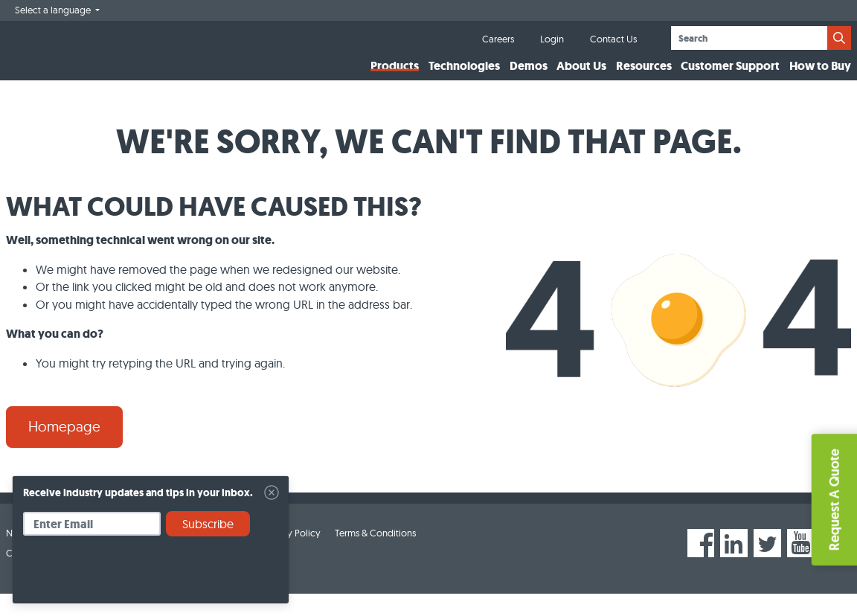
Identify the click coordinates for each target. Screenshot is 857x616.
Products (395, 77)
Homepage (64, 449)
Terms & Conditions (375, 554)
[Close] (272, 493)
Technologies (464, 77)
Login (552, 39)
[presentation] (136, 575)
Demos (529, 77)
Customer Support (730, 77)
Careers (498, 39)
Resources (644, 77)
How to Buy (820, 77)
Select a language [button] (54, 10)
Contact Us (613, 39)
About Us (581, 77)
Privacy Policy (291, 554)
